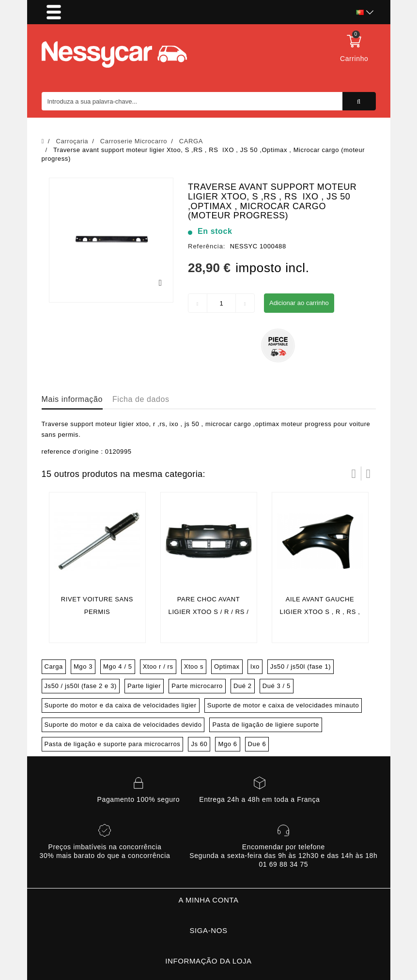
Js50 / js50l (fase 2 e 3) (81, 686)
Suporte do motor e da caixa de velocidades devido (123, 725)
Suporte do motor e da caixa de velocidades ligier (121, 705)
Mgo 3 (83, 666)
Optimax (227, 666)
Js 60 (199, 744)
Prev (354, 474)
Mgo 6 (227, 744)
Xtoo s (194, 666)
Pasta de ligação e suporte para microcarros (113, 744)
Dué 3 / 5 (277, 686)
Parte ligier (144, 686)
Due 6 (257, 744)
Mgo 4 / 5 (118, 666)
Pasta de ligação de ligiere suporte (265, 725)
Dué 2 (243, 686)
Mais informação (72, 399)
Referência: (207, 246)
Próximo (369, 474)
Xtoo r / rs (158, 666)
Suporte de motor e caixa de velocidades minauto (283, 705)
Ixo (255, 666)
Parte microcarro (197, 686)
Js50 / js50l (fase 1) (301, 666)
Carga (54, 666)
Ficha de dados (141, 399)
